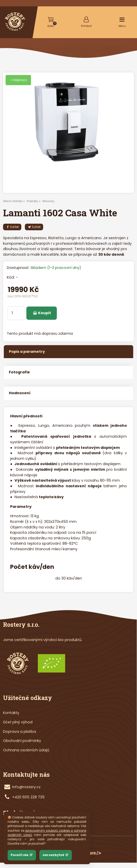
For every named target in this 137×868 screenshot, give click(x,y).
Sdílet (12, 227)
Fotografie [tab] (19, 372)
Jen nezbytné (56, 855)
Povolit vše (22, 855)
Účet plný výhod (18, 722)
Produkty (32, 201)
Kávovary (48, 201)
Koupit (42, 313)
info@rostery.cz (26, 787)
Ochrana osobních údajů (26, 750)
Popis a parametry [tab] (27, 352)
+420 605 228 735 (28, 797)
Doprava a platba (20, 732)
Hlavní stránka (13, 201)
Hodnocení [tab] (20, 393)
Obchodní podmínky (22, 741)
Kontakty (11, 713)
